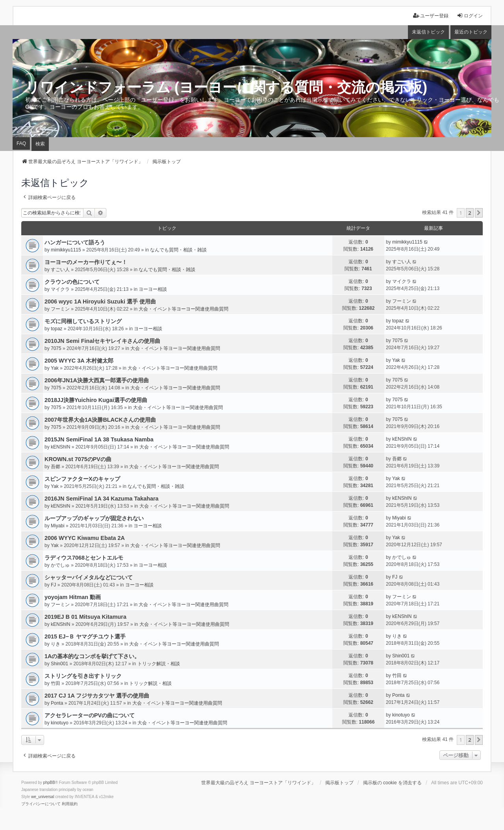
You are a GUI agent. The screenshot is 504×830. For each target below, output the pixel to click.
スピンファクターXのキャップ (82, 479)
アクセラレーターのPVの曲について (90, 715)
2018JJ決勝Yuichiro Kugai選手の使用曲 (96, 400)
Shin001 (59, 664)
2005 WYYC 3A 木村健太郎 (79, 361)
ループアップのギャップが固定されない (94, 518)
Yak (55, 368)
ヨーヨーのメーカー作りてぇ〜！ (86, 262)
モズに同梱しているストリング (83, 321)
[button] (479, 213)
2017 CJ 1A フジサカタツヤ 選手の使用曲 (97, 696)
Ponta (57, 703)
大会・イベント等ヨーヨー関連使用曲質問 (183, 309)
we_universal (43, 797)
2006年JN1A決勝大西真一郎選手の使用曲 (97, 380)
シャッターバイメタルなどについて (89, 577)
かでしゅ (60, 565)
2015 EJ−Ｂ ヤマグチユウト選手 (85, 636)
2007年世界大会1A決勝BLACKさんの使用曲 (100, 420)
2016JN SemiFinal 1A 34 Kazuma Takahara (102, 499)
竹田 (56, 683)
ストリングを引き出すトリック (83, 676)
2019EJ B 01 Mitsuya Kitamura (85, 617)
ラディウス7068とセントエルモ (84, 558)
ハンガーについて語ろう (75, 242)
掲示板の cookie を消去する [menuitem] (392, 783)
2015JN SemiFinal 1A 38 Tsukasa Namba (99, 439)
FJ (53, 585)
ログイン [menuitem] (470, 16)
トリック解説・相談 (159, 664)
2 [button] (470, 213)
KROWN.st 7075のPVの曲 (78, 459)
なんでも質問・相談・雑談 (178, 250)
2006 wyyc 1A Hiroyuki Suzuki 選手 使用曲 (100, 301)
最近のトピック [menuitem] (471, 32)
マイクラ (60, 289)
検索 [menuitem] (40, 144)
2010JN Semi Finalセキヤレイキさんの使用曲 (102, 341)
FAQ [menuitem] (21, 143)
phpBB (49, 783)
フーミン (60, 309)
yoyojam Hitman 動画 (73, 597)
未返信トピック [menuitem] (428, 32)
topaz (57, 329)
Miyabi (58, 526)
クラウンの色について (72, 282)
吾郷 (56, 467)
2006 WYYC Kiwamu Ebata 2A (85, 538)
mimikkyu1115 (66, 250)
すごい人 (60, 270)
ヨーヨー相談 (153, 289)
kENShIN (60, 447)
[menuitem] (41, 804)
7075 (56, 348)
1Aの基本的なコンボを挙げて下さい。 (92, 656)
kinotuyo (60, 723)
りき (56, 644)
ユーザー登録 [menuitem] (431, 16)
